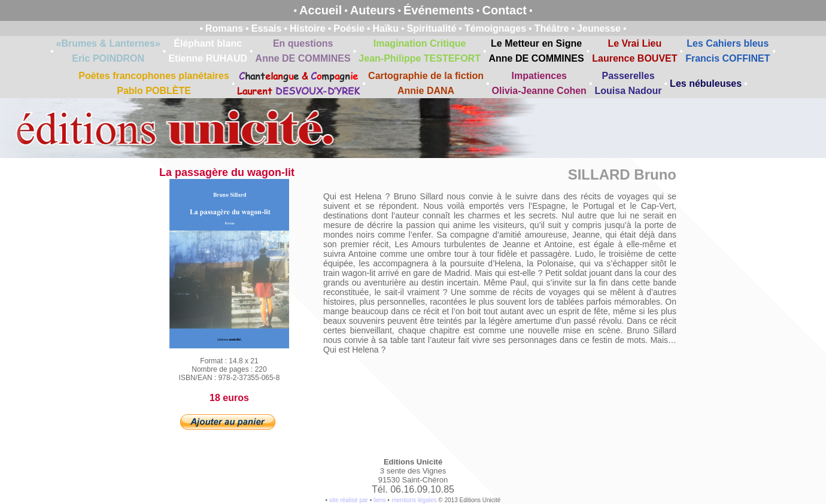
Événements (439, 10)
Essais (267, 28)
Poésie (349, 28)
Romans (224, 28)
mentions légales (414, 500)
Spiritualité (432, 28)
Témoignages (495, 28)
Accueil (321, 10)
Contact (504, 10)
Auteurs (373, 10)
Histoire (308, 28)
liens (380, 500)
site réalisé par (349, 500)
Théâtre (552, 28)
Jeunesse (599, 28)
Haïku (385, 28)
